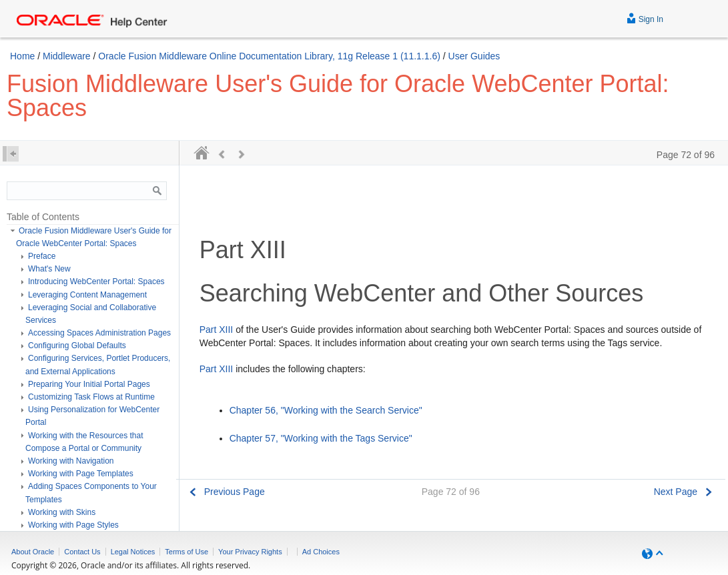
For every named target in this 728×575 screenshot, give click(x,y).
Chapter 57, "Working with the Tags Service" (321, 438)
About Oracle (33, 552)
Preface (42, 256)
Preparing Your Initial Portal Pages (89, 384)
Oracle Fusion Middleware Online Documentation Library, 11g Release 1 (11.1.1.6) (269, 56)
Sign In (645, 18)
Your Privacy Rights (250, 552)
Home (22, 56)
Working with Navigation (71, 461)
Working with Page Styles (73, 525)
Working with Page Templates (81, 474)
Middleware (67, 56)
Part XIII (217, 330)
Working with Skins (62, 512)
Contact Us (82, 552)
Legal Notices (133, 552)
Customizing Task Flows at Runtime (91, 397)
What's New (49, 269)
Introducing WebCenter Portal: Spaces (96, 281)
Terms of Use (187, 552)
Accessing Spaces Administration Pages (99, 333)
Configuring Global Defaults (77, 346)
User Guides (474, 56)
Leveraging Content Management (87, 295)
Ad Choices (321, 552)
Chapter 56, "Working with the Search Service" (326, 410)
